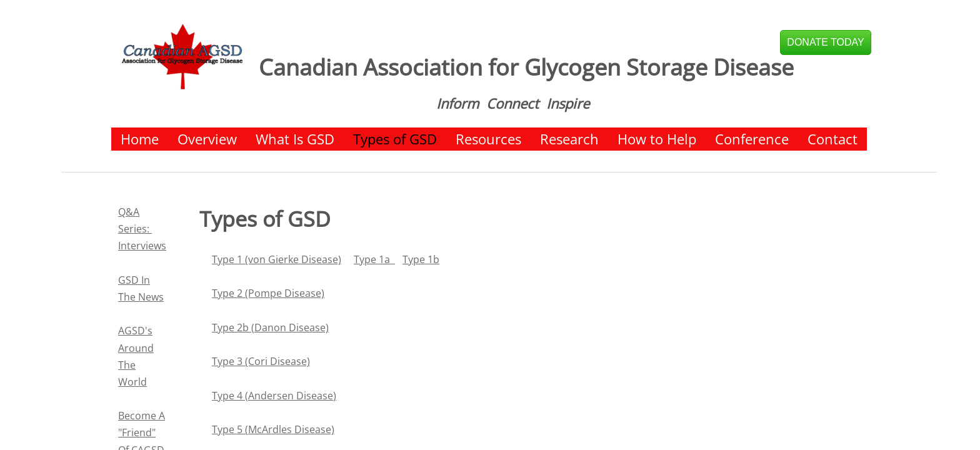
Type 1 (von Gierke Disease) (277, 259)
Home (140, 139)
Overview (207, 139)
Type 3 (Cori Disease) (261, 361)
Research (569, 139)
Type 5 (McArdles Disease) (273, 429)
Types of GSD (395, 139)
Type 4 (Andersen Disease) (274, 396)
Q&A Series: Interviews (142, 229)
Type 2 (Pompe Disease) (268, 293)
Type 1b (421, 259)
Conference (752, 139)
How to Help (657, 139)
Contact (832, 139)
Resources (488, 139)
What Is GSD (295, 139)
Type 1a (374, 259)
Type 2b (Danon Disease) (270, 327)
